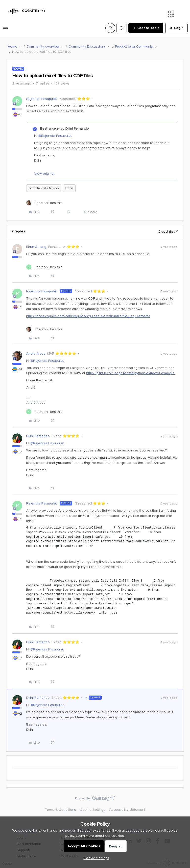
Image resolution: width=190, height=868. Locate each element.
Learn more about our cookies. (100, 836)
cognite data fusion (44, 188)
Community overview (43, 46)
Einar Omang (36, 247)
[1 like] (44, 203)
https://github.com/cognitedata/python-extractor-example (130, 373)
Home (12, 46)
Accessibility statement (127, 810)
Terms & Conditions (60, 810)
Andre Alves (36, 353)
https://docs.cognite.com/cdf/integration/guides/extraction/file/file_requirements (88, 316)
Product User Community (134, 46)
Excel (69, 188)
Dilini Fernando (38, 436)
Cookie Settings (93, 810)
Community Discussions (87, 46)
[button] (5, 29)
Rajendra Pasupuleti (42, 99)
